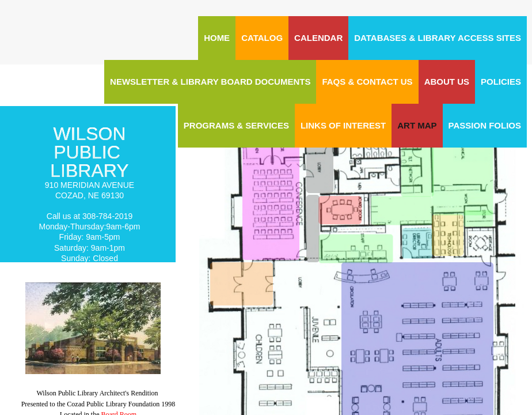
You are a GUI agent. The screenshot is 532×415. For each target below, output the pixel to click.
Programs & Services (236, 125)
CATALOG (262, 38)
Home (217, 38)
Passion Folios (485, 125)
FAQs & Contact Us (367, 82)
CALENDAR (318, 38)
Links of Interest (343, 125)
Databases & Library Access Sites (438, 38)
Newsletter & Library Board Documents (210, 82)
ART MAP (417, 125)
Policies (501, 82)
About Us (447, 82)
